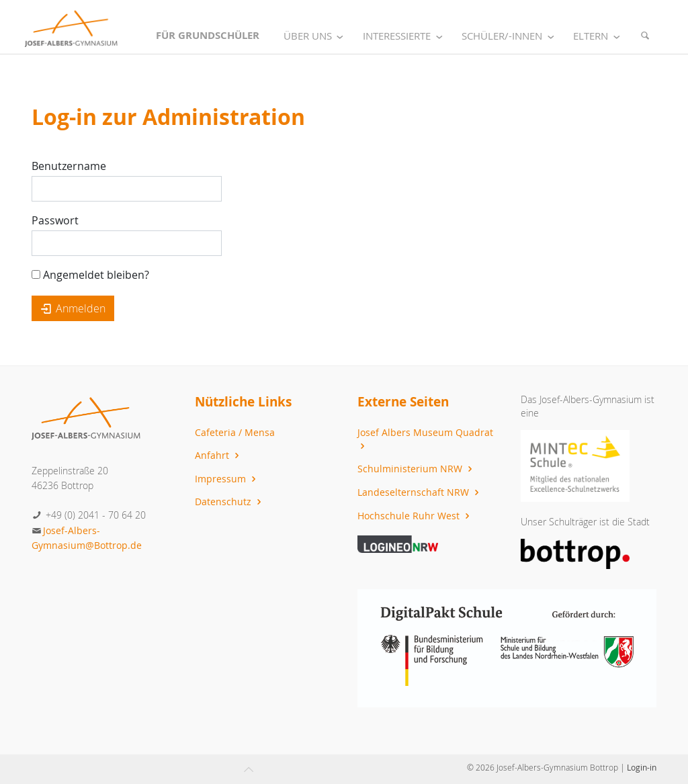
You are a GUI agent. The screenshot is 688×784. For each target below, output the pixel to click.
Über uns (316, 36)
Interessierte (405, 36)
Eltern (599, 36)
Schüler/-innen (510, 36)
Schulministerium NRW (417, 469)
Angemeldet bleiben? (90, 275)
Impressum (227, 479)
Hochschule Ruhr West (415, 516)
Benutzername (69, 166)
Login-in (642, 767)
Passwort (55, 220)
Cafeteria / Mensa (235, 432)
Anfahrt (219, 455)
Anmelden (73, 308)
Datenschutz (230, 502)
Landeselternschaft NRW (420, 492)
